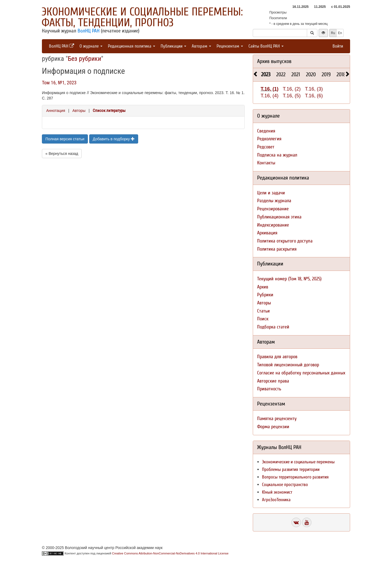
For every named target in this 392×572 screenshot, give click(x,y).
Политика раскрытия (277, 249)
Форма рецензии (273, 427)
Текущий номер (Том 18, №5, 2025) (289, 279)
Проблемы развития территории (291, 469)
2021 (296, 74)
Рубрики (265, 295)
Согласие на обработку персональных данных (301, 373)
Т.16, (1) (270, 89)
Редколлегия (269, 139)
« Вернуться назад (62, 154)
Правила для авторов (277, 357)
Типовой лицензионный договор (288, 365)
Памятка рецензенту (277, 419)
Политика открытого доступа (285, 241)
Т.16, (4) (270, 96)
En (340, 33)
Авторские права (273, 381)
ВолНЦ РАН (89, 31)
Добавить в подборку (114, 139)
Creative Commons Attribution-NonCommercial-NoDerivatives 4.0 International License (170, 553)
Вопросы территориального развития (295, 477)
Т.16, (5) (292, 96)
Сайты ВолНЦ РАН (266, 46)
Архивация (267, 233)
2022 (281, 74)
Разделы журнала (274, 201)
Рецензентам (230, 46)
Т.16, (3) (314, 89)
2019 (326, 74)
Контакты (266, 163)
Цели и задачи (271, 193)
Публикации (173, 46)
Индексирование (273, 225)
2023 (266, 74)
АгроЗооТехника (276, 500)
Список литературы (109, 111)
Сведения (266, 131)
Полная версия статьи (65, 139)
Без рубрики (84, 59)
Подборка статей (273, 327)
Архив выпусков (274, 61)
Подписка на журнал (277, 155)
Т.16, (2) (292, 89)
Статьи (263, 311)
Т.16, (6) (314, 96)
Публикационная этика (279, 217)
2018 (341, 74)
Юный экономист (277, 492)
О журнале (91, 46)
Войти (338, 46)
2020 (311, 74)
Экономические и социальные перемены (298, 462)
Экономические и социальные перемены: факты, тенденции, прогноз (142, 17)
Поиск (263, 319)
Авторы (79, 111)
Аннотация (56, 111)
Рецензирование (273, 209)
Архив (263, 287)
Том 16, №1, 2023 (59, 83)
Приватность (269, 389)
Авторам (201, 46)
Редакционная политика (132, 46)
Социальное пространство (285, 485)
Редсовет (266, 147)
